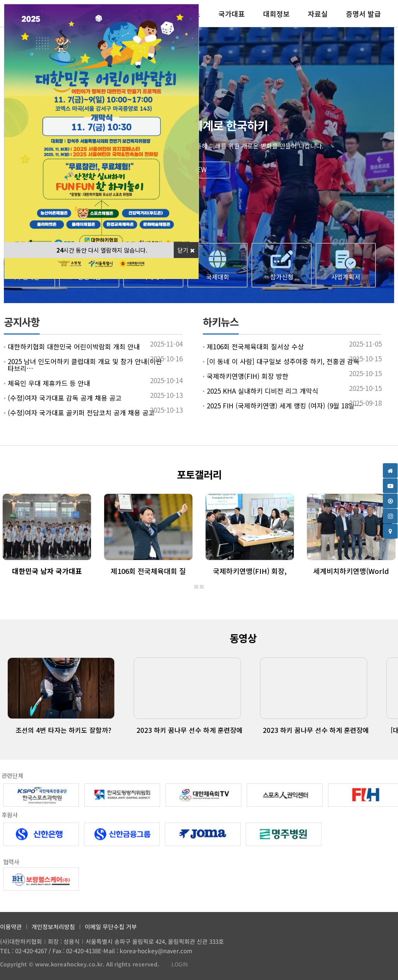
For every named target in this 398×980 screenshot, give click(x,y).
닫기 (186, 250)
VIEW (199, 169)
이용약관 (11, 927)
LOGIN (176, 964)
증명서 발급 (363, 14)
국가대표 (232, 14)
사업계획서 (346, 277)
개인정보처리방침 (53, 927)
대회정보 (276, 14)
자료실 (318, 14)
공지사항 (22, 322)
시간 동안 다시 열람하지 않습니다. (102, 250)
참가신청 (282, 277)
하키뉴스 (221, 322)
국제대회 (218, 277)
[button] (196, 587)
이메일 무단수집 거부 (111, 927)
